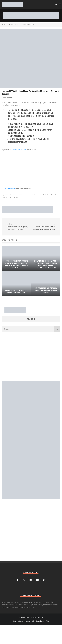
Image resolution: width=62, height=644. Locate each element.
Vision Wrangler (7, 98)
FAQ (33, 621)
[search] (57, 329)
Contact (28, 621)
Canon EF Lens (23, 195)
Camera (14, 195)
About (15, 621)
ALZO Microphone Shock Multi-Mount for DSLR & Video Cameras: (44, 227)
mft (47, 195)
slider (17, 197)
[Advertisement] (21, 357)
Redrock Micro (10, 189)
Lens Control (39, 195)
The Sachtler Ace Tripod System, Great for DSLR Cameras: (18, 227)
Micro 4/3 (54, 195)
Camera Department (19, 150)
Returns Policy (40, 621)
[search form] (28, 329)
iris (32, 195)
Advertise (21, 621)
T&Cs (47, 621)
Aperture (6, 195)
